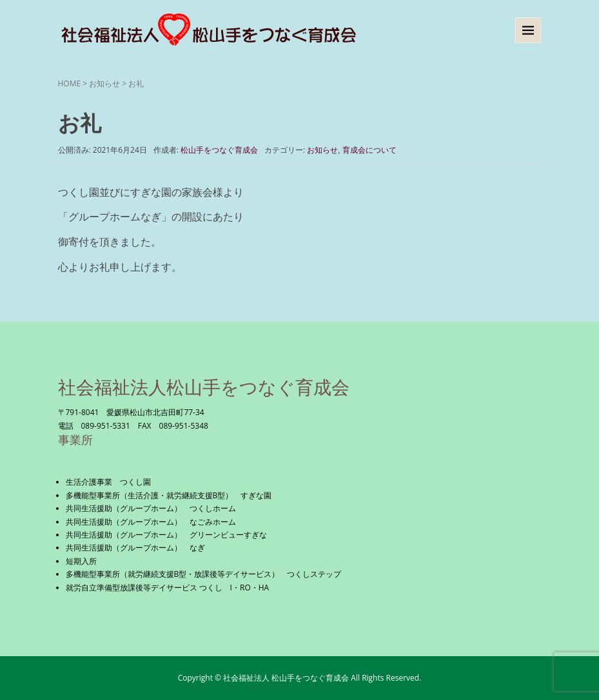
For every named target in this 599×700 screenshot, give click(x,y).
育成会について (369, 150)
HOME (70, 83)
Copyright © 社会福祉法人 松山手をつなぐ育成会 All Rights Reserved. (300, 678)
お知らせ (104, 83)
